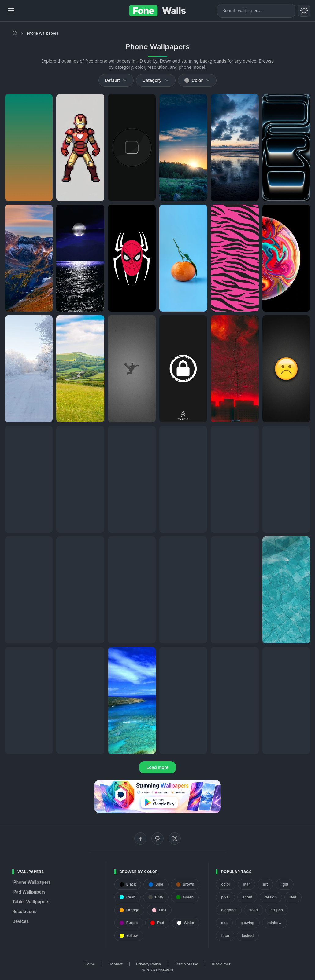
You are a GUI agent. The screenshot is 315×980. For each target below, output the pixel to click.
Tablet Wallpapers (31, 902)
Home (90, 964)
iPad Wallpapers (29, 892)
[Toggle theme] (304, 11)
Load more (157, 767)
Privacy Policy (148, 964)
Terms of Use (186, 964)
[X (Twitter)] (175, 839)
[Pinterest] (157, 839)
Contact (116, 964)
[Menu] (11, 11)
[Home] (15, 33)
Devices (20, 921)
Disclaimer (221, 964)
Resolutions (24, 911)
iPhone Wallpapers (31, 882)
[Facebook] (140, 839)
